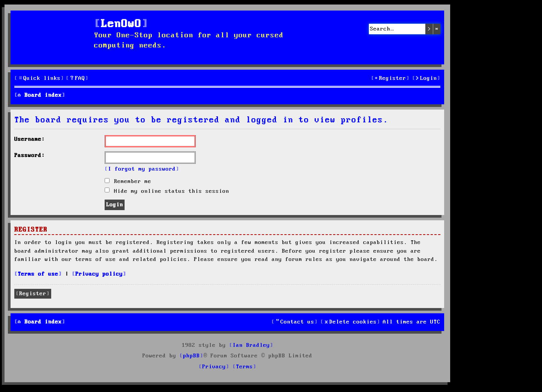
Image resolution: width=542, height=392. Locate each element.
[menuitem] (77, 79)
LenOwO (121, 24)
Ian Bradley (251, 345)
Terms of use (38, 274)
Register (33, 294)
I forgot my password (142, 169)
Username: (30, 139)
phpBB (191, 356)
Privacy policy (99, 274)
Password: (30, 156)
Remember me (128, 182)
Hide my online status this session (167, 191)
